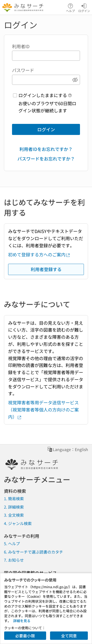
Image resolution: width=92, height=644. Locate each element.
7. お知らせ (14, 560)
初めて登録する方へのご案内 (39, 254)
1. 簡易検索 (14, 498)
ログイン (84, 7)
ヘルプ (70, 7)
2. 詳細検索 (14, 507)
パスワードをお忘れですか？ (46, 159)
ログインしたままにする (43, 95)
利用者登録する (46, 269)
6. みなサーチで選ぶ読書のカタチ (33, 552)
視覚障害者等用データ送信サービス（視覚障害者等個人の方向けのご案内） (43, 410)
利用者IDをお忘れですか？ (46, 149)
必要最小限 (25, 636)
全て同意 (69, 636)
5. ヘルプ (12, 543)
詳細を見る (22, 621)
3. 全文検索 (14, 515)
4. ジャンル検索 (18, 523)
